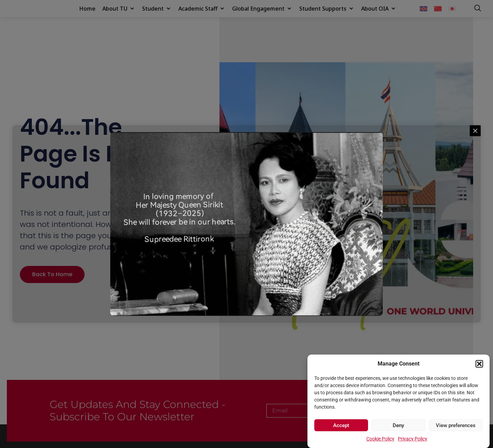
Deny (398, 425)
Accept (341, 425)
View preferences (456, 425)
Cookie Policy (380, 439)
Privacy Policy (413, 439)
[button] (479, 360)
